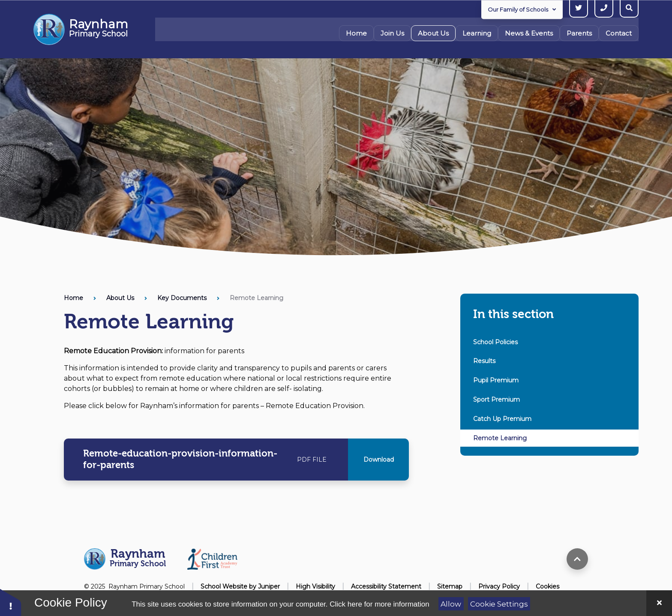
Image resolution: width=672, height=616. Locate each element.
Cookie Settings (499, 604)
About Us (120, 298)
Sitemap (450, 586)
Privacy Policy (499, 586)
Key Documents (182, 298)
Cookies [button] (547, 586)
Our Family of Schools (522, 9)
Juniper (269, 586)
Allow (451, 604)
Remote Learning (256, 298)
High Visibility (315, 586)
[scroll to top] (577, 559)
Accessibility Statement (386, 586)
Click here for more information (379, 604)
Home (73, 298)
